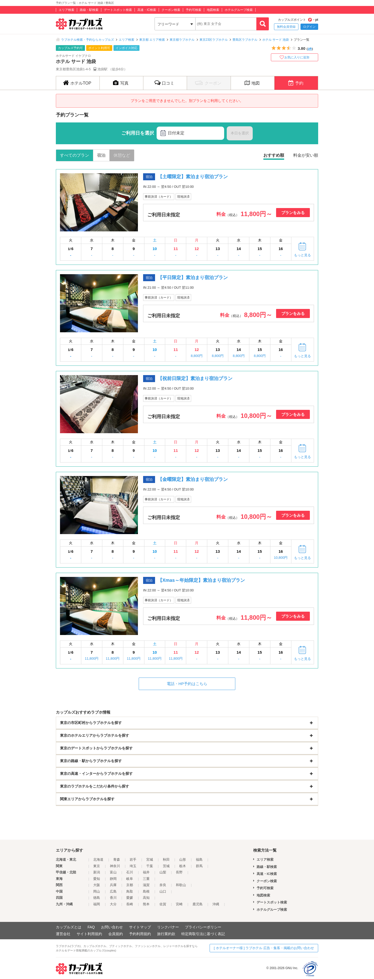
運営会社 (63, 934)
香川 (113, 898)
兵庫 (113, 885)
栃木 (183, 866)
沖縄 (216, 904)
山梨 (163, 872)
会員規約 (116, 934)
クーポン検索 (171, 10)
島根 (146, 891)
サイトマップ (140, 927)
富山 (113, 872)
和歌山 (181, 885)
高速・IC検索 (147, 10)
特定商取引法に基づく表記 (203, 934)
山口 (163, 891)
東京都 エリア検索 (152, 40)
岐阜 (130, 879)
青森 (117, 860)
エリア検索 (66, 10)
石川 (130, 872)
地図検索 (213, 10)
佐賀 (163, 904)
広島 (113, 891)
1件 (310, 49)
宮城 (150, 860)
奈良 (163, 885)
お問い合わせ (112, 927)
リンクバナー (168, 927)
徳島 (97, 898)
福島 (199, 860)
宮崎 (179, 904)
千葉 (150, 866)
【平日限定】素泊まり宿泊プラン (193, 278)
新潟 (97, 872)
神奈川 (115, 866)
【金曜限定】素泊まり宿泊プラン (193, 479)
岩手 (133, 860)
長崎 (130, 904)
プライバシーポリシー (203, 927)
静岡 (113, 879)
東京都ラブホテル (182, 40)
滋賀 (146, 885)
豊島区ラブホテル (245, 40)
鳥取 (130, 891)
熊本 (146, 904)
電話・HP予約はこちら (187, 684)
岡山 (97, 891)
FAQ (91, 927)
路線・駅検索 (89, 10)
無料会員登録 (286, 27)
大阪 (97, 885)
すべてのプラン (75, 155)
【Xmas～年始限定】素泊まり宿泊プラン (201, 580)
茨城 (166, 866)
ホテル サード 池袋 (276, 40)
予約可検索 (193, 10)
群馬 (199, 866)
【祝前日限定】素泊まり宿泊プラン (195, 378)
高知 (146, 898)
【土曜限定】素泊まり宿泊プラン (193, 177)
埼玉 (133, 866)
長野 (179, 872)
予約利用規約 (140, 934)
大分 (113, 904)
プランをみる (293, 213)
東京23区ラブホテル (214, 40)
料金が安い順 (306, 155)
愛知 (97, 879)
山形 (183, 860)
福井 (146, 872)
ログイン (309, 27)
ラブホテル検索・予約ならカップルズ (88, 40)
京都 (130, 885)
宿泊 (101, 155)
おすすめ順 (274, 155)
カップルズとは (69, 927)
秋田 (166, 860)
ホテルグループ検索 (239, 10)
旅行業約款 (166, 934)
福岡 (97, 904)
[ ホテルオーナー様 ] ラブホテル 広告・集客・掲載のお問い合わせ (264, 948)
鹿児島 (198, 904)
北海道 (98, 860)
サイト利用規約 (89, 934)
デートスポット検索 (118, 10)
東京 (97, 866)
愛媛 (130, 898)
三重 (146, 879)
